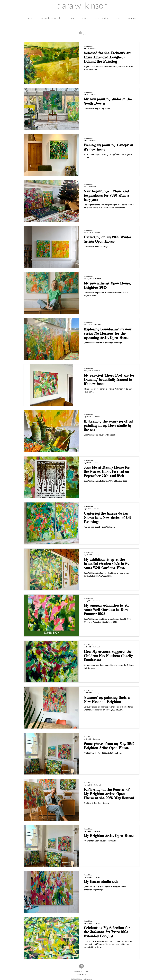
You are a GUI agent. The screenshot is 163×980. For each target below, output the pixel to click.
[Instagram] (81, 966)
